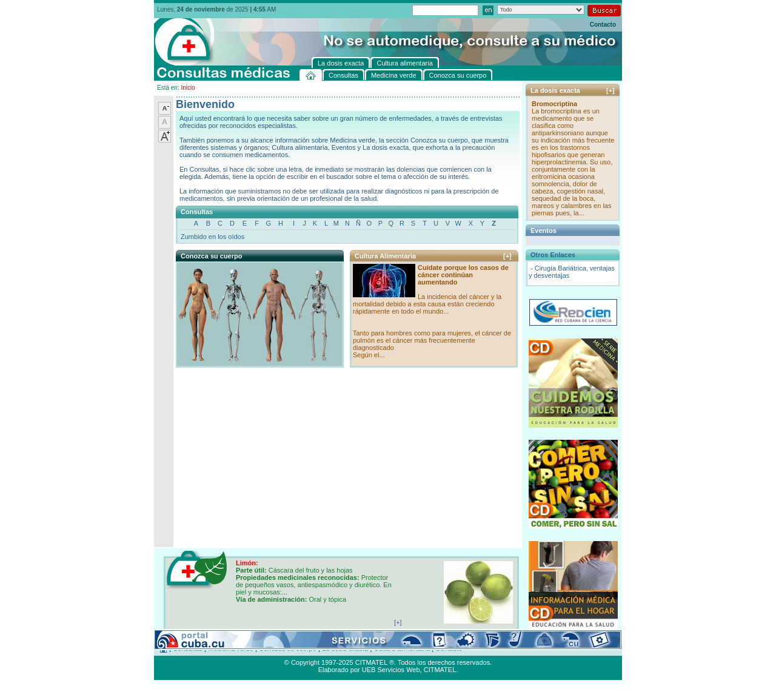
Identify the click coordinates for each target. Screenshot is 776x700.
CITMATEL (440, 670)
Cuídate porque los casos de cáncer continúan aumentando (463, 275)
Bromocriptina (554, 104)
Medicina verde (231, 648)
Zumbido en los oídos (212, 237)
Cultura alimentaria (402, 648)
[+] (507, 256)
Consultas (188, 648)
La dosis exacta (345, 648)
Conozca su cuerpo (288, 648)
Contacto (603, 25)
